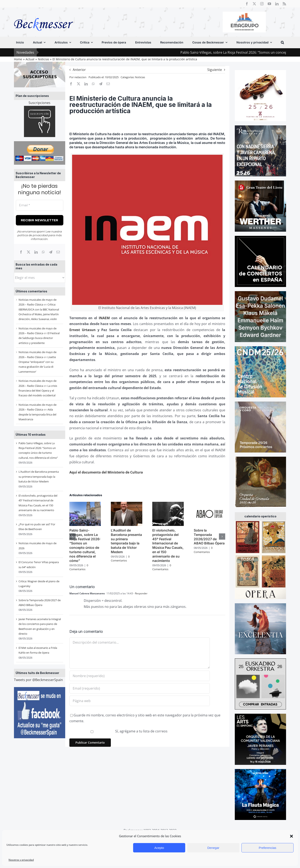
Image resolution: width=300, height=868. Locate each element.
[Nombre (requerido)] (140, 676)
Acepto (159, 848)
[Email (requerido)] (140, 688)
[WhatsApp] (43, 252)
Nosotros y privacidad (21, 860)
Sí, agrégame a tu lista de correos (119, 731)
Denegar (213, 848)
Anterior (79, 70)
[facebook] (247, 4)
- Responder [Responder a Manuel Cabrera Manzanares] (140, 593)
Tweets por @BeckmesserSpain (38, 680)
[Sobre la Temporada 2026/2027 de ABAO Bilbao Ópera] (209, 504)
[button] (291, 836)
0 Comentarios (79, 567)
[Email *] (40, 205)
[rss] (284, 4)
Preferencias (267, 848)
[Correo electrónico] (58, 252)
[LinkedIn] (36, 252)
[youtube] (269, 4)
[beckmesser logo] (43, 15)
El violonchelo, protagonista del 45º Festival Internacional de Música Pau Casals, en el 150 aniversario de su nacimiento (168, 545)
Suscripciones (39, 103)
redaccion (80, 77)
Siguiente (215, 70)
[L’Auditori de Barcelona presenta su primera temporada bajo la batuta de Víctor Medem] (127, 504)
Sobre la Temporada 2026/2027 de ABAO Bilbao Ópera (209, 537)
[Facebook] (21, 252)
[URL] (140, 701)
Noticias (140, 77)
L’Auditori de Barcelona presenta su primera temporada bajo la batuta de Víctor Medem (39, 477)
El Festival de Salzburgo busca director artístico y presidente (39, 338)
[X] (29, 252)
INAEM (104, 318)
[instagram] (262, 4)
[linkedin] (277, 4)
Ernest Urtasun (82, 330)
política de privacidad (33, 235)
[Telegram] (51, 252)
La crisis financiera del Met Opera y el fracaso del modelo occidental (38, 391)
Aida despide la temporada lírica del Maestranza (37, 414)
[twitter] (254, 4)
